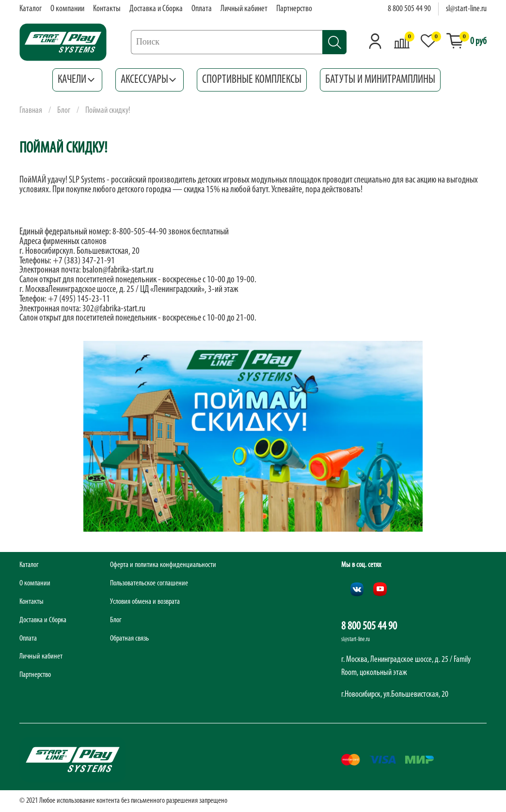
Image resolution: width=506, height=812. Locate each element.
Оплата (202, 9)
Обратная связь (129, 639)
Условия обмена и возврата (145, 602)
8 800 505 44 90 (409, 9)
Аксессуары (150, 80)
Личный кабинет (244, 9)
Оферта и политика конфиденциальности (163, 565)
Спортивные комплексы (252, 80)
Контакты (107, 9)
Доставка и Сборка (156, 9)
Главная (31, 111)
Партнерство (294, 9)
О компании (67, 9)
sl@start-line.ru (466, 9)
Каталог (31, 9)
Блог (64, 111)
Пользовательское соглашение (149, 583)
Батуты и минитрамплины (380, 80)
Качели (77, 80)
